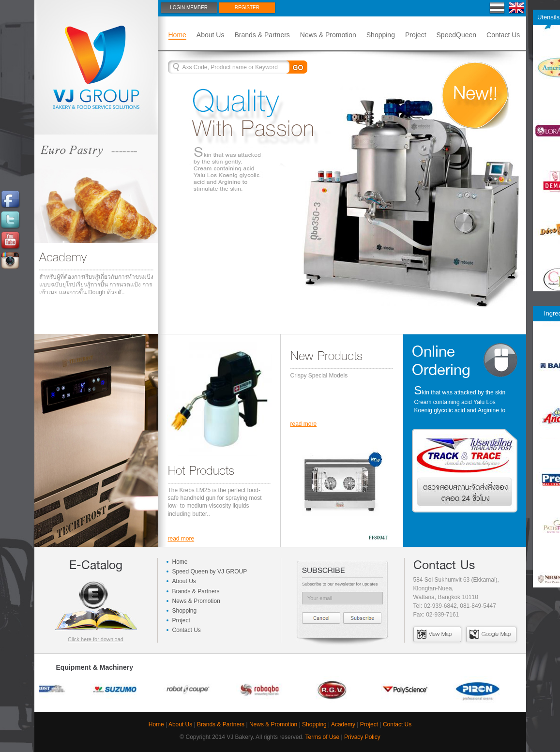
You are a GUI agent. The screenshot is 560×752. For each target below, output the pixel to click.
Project (416, 35)
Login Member (189, 8)
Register (247, 8)
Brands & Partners (262, 35)
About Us (211, 35)
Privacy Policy (362, 737)
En (517, 8)
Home (177, 35)
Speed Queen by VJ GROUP (210, 572)
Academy (343, 724)
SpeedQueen (457, 35)
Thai (497, 8)
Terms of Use (323, 737)
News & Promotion (328, 35)
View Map (434, 634)
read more (181, 539)
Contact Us (503, 35)
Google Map (490, 634)
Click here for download (96, 639)
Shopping (381, 35)
